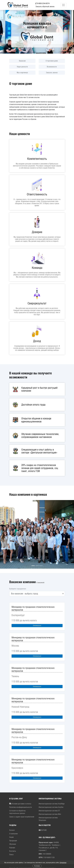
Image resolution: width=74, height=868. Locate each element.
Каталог (12, 830)
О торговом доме (52, 61)
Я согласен (37, 866)
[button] (6, 534)
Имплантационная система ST (49, 811)
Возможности (52, 67)
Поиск (11, 855)
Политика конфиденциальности (20, 807)
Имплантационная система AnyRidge (52, 804)
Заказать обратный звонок (45, 6)
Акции (11, 837)
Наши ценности (22, 67)
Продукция (13, 841)
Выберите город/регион (18, 589)
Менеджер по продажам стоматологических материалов (33, 608)
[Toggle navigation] (63, 5)
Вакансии (22, 61)
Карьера (12, 848)
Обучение (13, 844)
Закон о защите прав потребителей (22, 817)
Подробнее (63, 863)
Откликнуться (37, 625)
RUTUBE (43, 830)
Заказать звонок (52, 73)
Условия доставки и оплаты (20, 804)
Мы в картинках (22, 73)
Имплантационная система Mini (50, 814)
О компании (13, 834)
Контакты (13, 851)
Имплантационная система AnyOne (51, 807)
